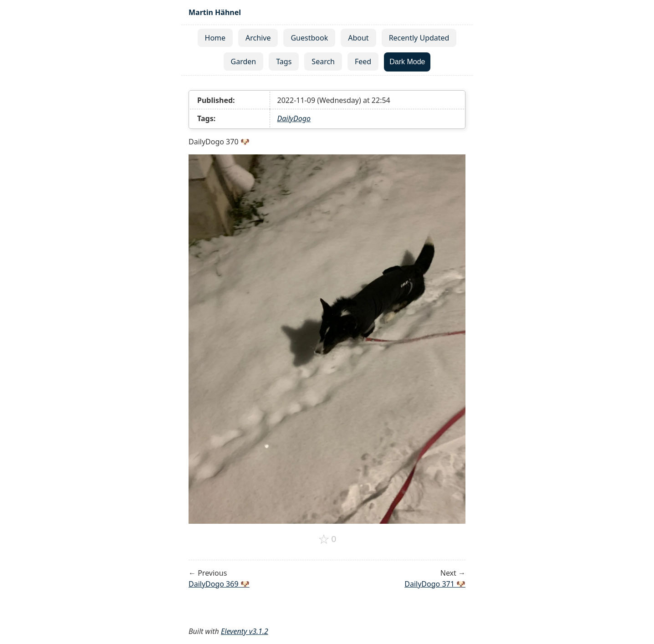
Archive (258, 38)
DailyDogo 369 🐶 (219, 584)
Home (215, 38)
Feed (363, 61)
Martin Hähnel (215, 12)
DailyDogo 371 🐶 (435, 584)
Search (323, 61)
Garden (244, 61)
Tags (284, 61)
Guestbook (309, 38)
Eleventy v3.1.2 (245, 631)
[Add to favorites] (327, 539)
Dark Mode (407, 62)
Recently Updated (419, 38)
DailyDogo (294, 118)
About (358, 38)
